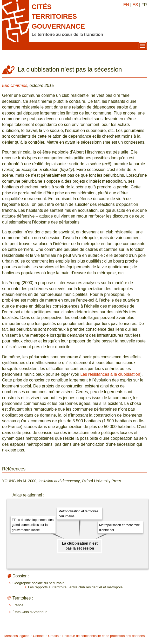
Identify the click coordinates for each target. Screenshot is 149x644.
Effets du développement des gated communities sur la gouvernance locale (33, 525)
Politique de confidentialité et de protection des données (103, 636)
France (18, 605)
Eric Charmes (15, 85)
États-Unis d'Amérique (30, 612)
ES (135, 5)
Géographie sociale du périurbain (38, 583)
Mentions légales (17, 636)
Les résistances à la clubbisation (110, 374)
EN (126, 5)
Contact (39, 636)
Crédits (53, 636)
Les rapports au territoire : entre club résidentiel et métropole (75, 587)
